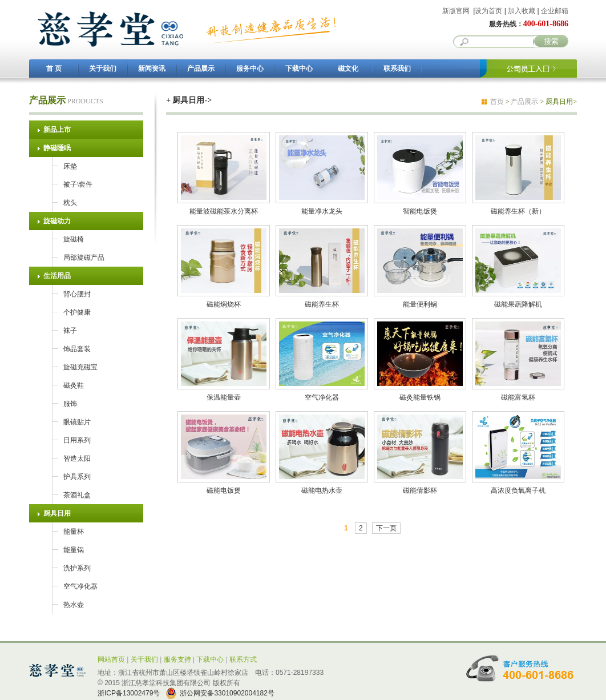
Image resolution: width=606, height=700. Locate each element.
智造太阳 (77, 458)
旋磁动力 (57, 221)
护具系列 (77, 477)
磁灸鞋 (74, 385)
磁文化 (348, 69)
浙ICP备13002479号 (129, 693)
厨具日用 (57, 513)
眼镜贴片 (77, 422)
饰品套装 (77, 349)
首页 (497, 102)
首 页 (54, 69)
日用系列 (77, 440)
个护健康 (77, 312)
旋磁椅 (74, 239)
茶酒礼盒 (77, 495)
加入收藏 (522, 11)
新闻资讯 (152, 69)
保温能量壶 (224, 394)
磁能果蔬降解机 (518, 301)
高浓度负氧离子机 (518, 487)
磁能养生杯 (322, 301)
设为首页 (488, 11)
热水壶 (74, 605)
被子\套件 (78, 184)
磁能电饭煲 (224, 487)
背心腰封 (77, 294)
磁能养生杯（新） (518, 208)
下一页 (386, 528)
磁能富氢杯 (518, 394)
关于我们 (103, 69)
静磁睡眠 (57, 148)
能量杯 (74, 532)
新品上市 (57, 130)
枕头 (70, 203)
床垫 (70, 166)
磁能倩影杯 (420, 487)
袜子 (70, 331)
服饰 (70, 404)
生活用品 (57, 276)
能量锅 (74, 550)
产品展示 (201, 69)
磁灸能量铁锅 (420, 394)
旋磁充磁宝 (80, 367)
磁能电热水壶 (322, 487)
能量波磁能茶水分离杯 (224, 208)
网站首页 (111, 659)
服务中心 (250, 69)
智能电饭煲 (420, 208)
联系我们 (397, 69)
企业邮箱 (555, 11)
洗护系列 (77, 568)
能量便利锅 (420, 301)
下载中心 (299, 69)
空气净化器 (80, 586)
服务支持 (177, 659)
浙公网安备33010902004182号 (227, 693)
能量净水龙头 (322, 208)
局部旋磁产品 (84, 258)
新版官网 (456, 11)
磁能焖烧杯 (224, 301)
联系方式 (243, 659)
